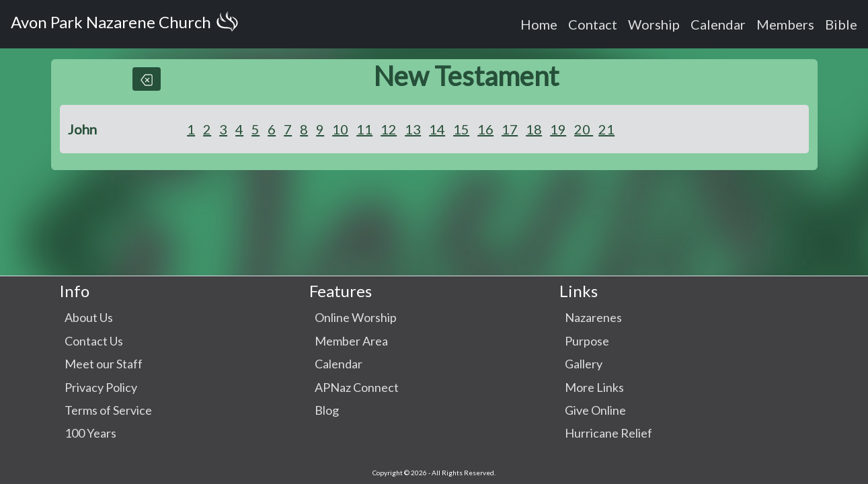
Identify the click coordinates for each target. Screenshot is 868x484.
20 (584, 129)
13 (413, 129)
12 (389, 129)
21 (606, 129)
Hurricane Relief (608, 433)
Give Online (595, 410)
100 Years (90, 433)
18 (534, 129)
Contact (593, 24)
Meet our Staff (104, 364)
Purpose (587, 341)
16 (485, 129)
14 (437, 129)
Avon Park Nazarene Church (127, 24)
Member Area (351, 341)
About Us (89, 317)
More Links (594, 387)
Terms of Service (108, 410)
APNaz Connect (357, 387)
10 (340, 129)
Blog (327, 410)
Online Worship (356, 317)
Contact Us (94, 341)
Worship (654, 24)
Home (539, 24)
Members (785, 24)
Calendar (718, 24)
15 (461, 129)
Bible (841, 24)
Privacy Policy (101, 387)
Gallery (584, 364)
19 (558, 129)
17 (510, 129)
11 (364, 129)
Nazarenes (593, 317)
